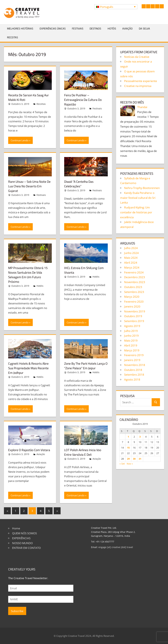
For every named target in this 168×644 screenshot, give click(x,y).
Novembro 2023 (135, 282)
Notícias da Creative (137, 57)
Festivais (78, 28)
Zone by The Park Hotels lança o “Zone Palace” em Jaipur (86, 366)
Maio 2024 (131, 258)
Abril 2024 (131, 263)
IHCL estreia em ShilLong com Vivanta (85, 270)
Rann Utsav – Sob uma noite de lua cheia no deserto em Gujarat (28, 186)
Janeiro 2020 (132, 306)
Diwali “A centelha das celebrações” (80, 184)
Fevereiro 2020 (134, 302)
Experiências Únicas (53, 28)
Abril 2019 (131, 345)
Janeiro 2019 (132, 360)
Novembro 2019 (135, 311)
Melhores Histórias (20, 28)
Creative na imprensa (138, 86)
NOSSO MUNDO (22, 543)
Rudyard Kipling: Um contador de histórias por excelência (136, 212)
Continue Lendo (20, 140)
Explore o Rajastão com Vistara (30, 450)
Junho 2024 (131, 253)
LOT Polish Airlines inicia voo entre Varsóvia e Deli (84, 452)
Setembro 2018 (134, 375)
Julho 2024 (131, 248)
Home (16, 528)
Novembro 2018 (135, 365)
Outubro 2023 (133, 287)
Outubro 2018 (133, 370)
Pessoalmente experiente (141, 81)
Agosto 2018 (132, 379)
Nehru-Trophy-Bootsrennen (142, 188)
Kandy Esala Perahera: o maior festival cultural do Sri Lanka (138, 198)
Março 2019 (132, 350)
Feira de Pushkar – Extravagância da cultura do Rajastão (84, 100)
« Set (122, 464)
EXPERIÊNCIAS (21, 538)
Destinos (95, 28)
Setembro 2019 (134, 321)
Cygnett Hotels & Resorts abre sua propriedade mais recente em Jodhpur (29, 368)
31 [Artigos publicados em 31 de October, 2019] (140, 459)
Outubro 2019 (133, 316)
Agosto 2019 (132, 326)
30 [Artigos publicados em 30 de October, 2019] (134, 459)
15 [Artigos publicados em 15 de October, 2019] (128, 448)
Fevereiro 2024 (134, 272)
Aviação (127, 28)
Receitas (13, 37)
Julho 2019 (131, 331)
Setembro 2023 (134, 292)
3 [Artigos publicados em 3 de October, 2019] (140, 437)
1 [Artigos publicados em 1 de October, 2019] (128, 437)
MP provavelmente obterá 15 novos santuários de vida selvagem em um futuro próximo (29, 275)
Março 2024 (132, 267)
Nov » (130, 464)
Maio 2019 (131, 341)
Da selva (144, 28)
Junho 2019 (131, 336)
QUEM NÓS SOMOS (24, 533)
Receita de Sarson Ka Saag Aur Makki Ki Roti (29, 97)
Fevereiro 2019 (134, 355)
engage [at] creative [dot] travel (116, 547)
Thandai (142, 107)
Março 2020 (132, 297)
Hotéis (112, 28)
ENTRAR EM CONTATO (26, 548)
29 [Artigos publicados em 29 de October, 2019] (128, 459)
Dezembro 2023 (135, 277)
